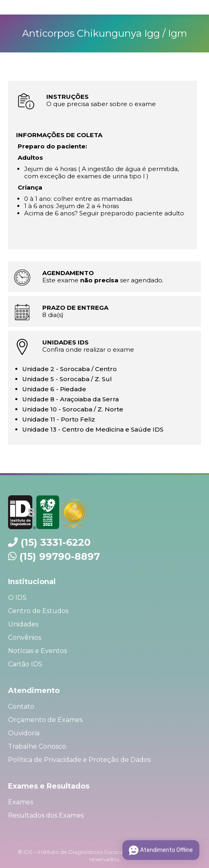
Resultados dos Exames (46, 815)
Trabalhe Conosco (37, 746)
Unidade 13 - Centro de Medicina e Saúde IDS (93, 429)
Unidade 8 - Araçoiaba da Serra (70, 399)
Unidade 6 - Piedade (54, 389)
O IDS (17, 598)
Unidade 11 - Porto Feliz (59, 419)
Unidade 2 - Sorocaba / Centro (69, 369)
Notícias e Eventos (37, 651)
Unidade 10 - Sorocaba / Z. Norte (73, 409)
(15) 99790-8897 (60, 556)
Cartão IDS (25, 664)
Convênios (25, 637)
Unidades (23, 624)
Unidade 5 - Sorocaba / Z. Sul (67, 379)
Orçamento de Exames (45, 720)
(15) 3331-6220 (56, 542)
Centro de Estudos (38, 611)
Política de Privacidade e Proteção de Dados (79, 760)
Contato (21, 706)
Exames (21, 802)
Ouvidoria (24, 733)
